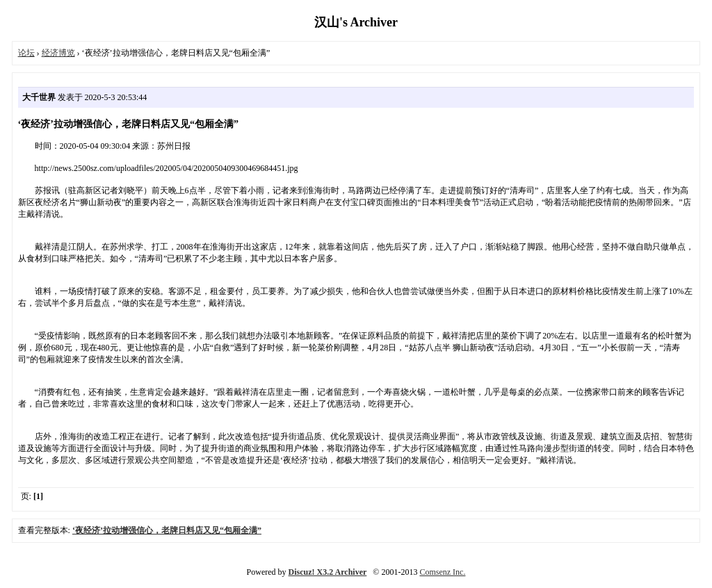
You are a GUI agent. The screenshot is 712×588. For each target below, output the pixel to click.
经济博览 (58, 53)
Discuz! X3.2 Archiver (328, 572)
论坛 (26, 53)
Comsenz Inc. (442, 572)
